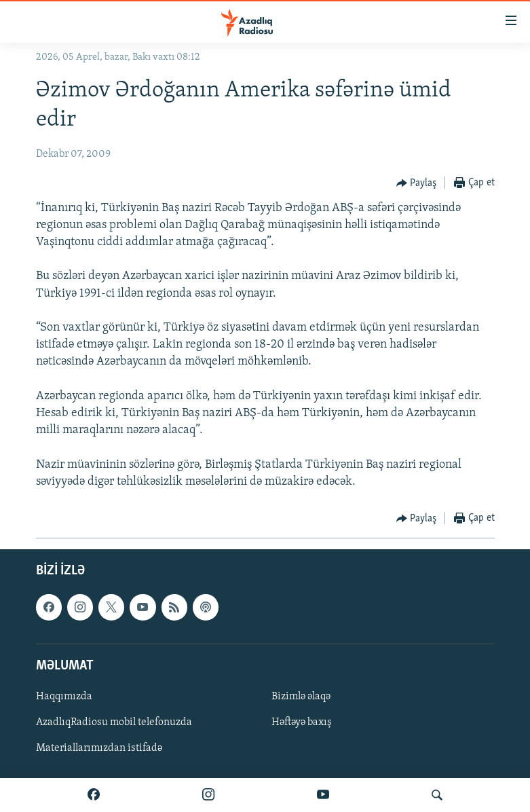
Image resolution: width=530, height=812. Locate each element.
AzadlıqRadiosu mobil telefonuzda (114, 722)
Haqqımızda (64, 697)
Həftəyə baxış (302, 722)
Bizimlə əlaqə (301, 697)
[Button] (417, 183)
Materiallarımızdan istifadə (99, 748)
